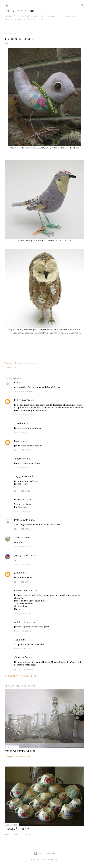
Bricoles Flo (20, 500)
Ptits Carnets (21, 520)
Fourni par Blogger (44, 853)
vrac (15, 367)
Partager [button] (9, 363)
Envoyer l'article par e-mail (27, 363)
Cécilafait (19, 538)
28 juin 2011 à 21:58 (22, 613)
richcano (54, 859)
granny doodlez (22, 555)
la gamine (19, 459)
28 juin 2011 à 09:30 (23, 415)
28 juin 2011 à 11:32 (22, 468)
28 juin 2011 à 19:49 (22, 582)
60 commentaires (23, 834)
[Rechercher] (82, 5)
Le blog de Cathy (23, 591)
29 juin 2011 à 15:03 (22, 631)
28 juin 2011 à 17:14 (22, 564)
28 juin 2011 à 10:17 (22, 432)
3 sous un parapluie (20, 11)
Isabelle (18, 383)
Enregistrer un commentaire (21, 676)
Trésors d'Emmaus (20, 751)
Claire (17, 640)
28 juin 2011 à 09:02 (23, 392)
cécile (17, 573)
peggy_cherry (22, 476)
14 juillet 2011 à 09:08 (23, 669)
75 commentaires (23, 757)
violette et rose (22, 622)
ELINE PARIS (21, 400)
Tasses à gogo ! (17, 829)
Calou (17, 441)
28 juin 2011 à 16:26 (22, 547)
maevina (19, 423)
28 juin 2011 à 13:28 (22, 529)
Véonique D (20, 657)
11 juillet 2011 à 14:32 (23, 649)
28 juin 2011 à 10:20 (23, 450)
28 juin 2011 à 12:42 (22, 511)
